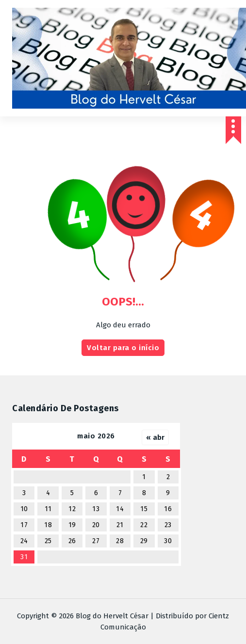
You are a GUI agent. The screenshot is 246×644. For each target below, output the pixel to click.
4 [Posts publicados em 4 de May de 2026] (48, 493)
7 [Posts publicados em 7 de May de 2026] (120, 493)
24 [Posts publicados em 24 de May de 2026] (24, 541)
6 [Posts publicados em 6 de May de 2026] (96, 493)
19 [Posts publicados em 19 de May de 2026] (72, 525)
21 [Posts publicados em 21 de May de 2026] (120, 525)
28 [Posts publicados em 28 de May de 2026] (120, 541)
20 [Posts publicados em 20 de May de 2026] (96, 525)
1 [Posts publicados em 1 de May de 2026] (144, 477)
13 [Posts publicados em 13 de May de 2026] (96, 509)
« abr (155, 437)
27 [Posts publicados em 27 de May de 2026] (96, 541)
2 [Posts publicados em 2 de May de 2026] (168, 477)
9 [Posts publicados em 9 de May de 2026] (168, 493)
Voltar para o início (123, 348)
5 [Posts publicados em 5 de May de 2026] (72, 493)
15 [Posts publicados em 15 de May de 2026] (144, 509)
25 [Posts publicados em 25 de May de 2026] (48, 541)
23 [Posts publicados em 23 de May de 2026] (168, 525)
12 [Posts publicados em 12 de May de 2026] (72, 509)
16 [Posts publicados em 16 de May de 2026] (168, 509)
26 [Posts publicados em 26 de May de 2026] (72, 541)
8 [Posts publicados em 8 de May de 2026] (144, 493)
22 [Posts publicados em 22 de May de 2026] (144, 525)
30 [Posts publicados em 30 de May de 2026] (168, 541)
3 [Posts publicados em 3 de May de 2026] (24, 493)
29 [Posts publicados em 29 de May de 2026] (144, 541)
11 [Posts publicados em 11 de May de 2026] (48, 509)
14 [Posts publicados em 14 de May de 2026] (120, 509)
